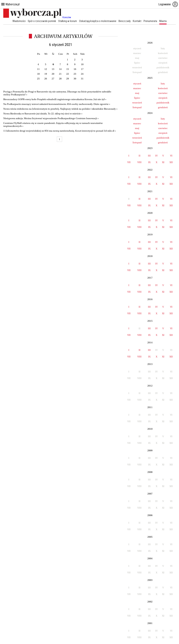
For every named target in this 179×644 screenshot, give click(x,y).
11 (38, 69)
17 (82, 69)
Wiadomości (19, 21)
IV (156, 156)
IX (149, 162)
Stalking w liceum (68, 21)
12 (46, 69)
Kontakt (137, 21)
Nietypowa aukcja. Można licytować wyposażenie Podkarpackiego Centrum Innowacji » (51, 118)
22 (68, 74)
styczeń (137, 84)
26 (46, 79)
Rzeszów (67, 17)
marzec (137, 88)
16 (75, 69)
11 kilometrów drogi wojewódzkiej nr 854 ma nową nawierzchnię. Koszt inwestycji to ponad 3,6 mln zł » (60, 131)
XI (163, 162)
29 (68, 79)
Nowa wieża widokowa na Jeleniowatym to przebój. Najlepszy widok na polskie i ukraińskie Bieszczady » (60, 109)
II (140, 156)
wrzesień (137, 103)
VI (171, 156)
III (149, 156)
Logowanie (168, 4)
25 (38, 79)
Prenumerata (150, 21)
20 (53, 74)
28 (60, 79)
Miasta (163, 21)
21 (60, 74)
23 (75, 74)
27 (53, 79)
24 (82, 74)
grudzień (163, 107)
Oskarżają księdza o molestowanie (98, 21)
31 (82, 79)
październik (163, 103)
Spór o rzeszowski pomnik (42, 21)
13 (53, 69)
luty (163, 84)
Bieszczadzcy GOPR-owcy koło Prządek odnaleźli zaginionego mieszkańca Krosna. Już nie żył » (55, 99)
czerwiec (163, 93)
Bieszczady (125, 21)
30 (75, 79)
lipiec (137, 98)
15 (68, 69)
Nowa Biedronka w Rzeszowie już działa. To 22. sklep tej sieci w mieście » (43, 114)
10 (82, 64)
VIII (139, 162)
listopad (137, 107)
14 (60, 69)
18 (38, 74)
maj (137, 93)
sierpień (163, 98)
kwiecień (163, 88)
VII (129, 162)
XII (171, 162)
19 (46, 74)
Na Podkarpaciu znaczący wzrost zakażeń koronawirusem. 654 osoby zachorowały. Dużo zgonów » (57, 104)
